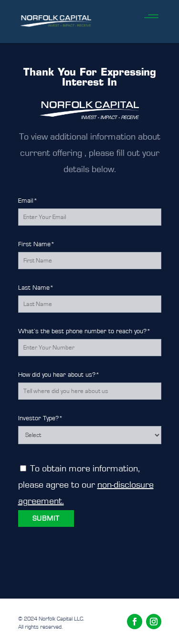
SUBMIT (46, 518)
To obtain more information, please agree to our (86, 485)
